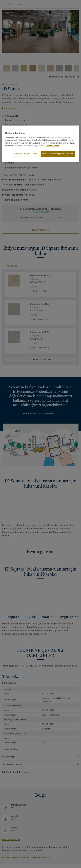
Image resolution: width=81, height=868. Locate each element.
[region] (41, 144)
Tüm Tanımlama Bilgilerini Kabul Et (58, 154)
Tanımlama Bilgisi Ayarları (26, 154)
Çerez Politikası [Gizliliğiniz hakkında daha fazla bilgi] (53, 146)
